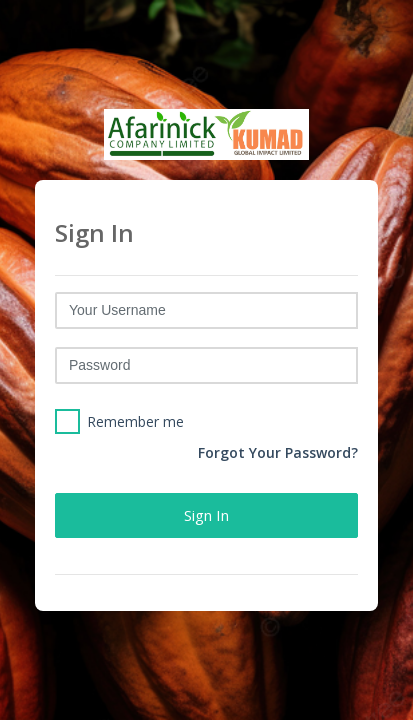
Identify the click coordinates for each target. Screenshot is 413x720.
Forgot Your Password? (278, 452)
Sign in (206, 515)
